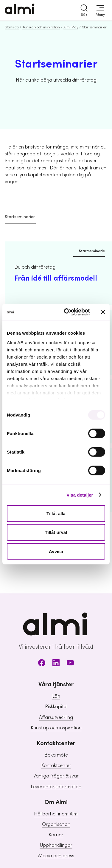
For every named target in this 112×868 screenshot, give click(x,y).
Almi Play (71, 27)
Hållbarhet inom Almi (56, 814)
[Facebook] (42, 664)
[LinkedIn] (56, 664)
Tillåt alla (56, 513)
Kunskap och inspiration (41, 27)
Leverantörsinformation (56, 787)
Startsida (12, 27)
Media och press (56, 856)
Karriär (56, 835)
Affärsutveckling (56, 717)
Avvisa (56, 551)
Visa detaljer (80, 495)
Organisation (56, 824)
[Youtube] (70, 664)
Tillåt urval (56, 532)
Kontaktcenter (56, 766)
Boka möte (56, 755)
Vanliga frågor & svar (56, 776)
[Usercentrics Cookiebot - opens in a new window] (67, 312)
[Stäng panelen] (103, 312)
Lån (56, 696)
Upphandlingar (56, 845)
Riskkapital (56, 707)
